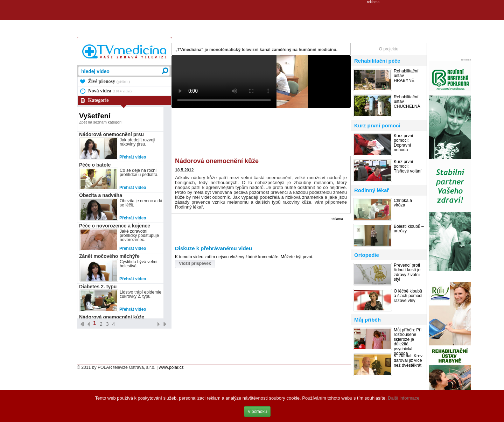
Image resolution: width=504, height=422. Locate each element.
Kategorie (99, 100)
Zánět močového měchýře (109, 256)
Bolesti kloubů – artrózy (409, 229)
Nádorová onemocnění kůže (112, 317)
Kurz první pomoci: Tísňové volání (408, 167)
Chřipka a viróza (403, 203)
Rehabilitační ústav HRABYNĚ (406, 76)
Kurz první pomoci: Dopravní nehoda (403, 143)
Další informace (404, 398)
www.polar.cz (171, 367)
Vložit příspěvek (195, 263)
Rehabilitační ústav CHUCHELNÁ (407, 102)
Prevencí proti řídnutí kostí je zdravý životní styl (407, 272)
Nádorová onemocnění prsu (111, 134)
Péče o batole (95, 165)
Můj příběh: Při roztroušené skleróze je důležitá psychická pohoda (408, 342)
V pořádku (257, 412)
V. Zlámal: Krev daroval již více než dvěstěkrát (408, 361)
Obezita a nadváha (101, 195)
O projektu (389, 49)
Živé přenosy (109, 81)
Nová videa (110, 91)
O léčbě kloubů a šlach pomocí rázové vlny (408, 296)
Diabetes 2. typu (98, 287)
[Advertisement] (252, 20)
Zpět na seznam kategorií (101, 122)
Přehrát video (133, 157)
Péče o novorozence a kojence (115, 226)
